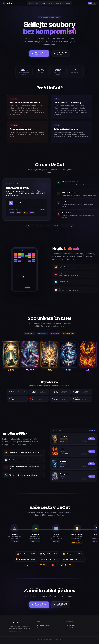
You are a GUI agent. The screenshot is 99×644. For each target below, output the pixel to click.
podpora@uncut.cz (15, 631)
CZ (90, 3)
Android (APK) (70, 628)
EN (94, 3)
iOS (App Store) (70, 625)
